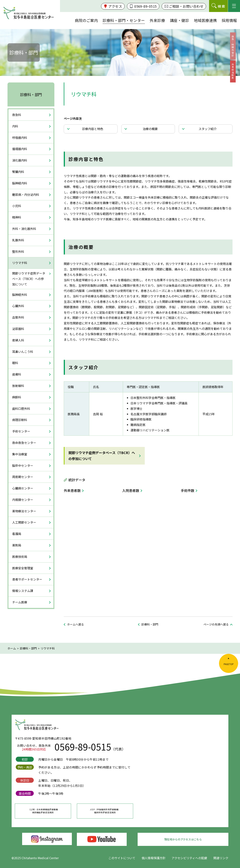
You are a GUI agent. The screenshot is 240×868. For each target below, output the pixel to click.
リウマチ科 (20, 263)
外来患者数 (72, 492)
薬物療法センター (24, 511)
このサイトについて (122, 858)
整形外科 (18, 251)
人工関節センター (24, 522)
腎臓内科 (18, 172)
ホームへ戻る (76, 624)
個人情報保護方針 (154, 858)
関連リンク (221, 858)
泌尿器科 (18, 329)
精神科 (17, 217)
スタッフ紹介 (209, 130)
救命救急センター (24, 443)
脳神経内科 (20, 183)
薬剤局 (17, 545)
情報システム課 (23, 591)
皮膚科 (17, 374)
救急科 (17, 115)
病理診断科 (20, 420)
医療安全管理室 (23, 568)
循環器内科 (20, 149)
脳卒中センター (23, 465)
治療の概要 (151, 130)
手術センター (21, 431)
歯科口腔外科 (21, 409)
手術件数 (187, 492)
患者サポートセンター (27, 579)
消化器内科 (20, 160)
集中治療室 (20, 454)
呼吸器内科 (20, 138)
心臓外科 (18, 306)
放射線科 (18, 386)
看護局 (17, 534)
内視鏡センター (23, 500)
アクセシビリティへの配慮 (189, 858)
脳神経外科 (20, 295)
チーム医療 (20, 602)
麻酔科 (17, 397)
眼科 (15, 363)
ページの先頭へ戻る (216, 624)
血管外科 (18, 317)
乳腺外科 (18, 240)
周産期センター (23, 477)
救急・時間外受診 (235, 49)
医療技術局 (20, 557)
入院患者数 (131, 492)
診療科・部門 (31, 95)
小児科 (17, 206)
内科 (15, 126)
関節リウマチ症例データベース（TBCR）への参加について (102, 458)
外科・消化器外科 (24, 229)
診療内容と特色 (94, 130)
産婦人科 (18, 340)
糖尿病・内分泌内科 (26, 195)
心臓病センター (23, 488)
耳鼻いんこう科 (23, 352)
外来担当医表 (235, 80)
